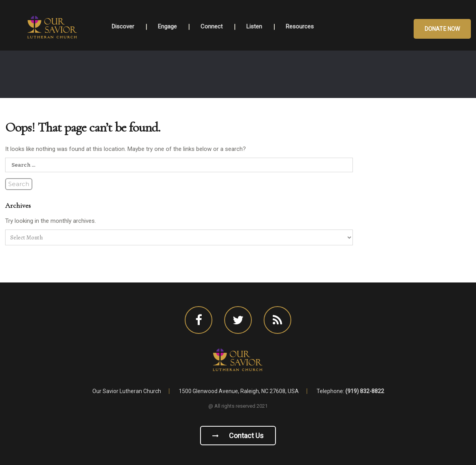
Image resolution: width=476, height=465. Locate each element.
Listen (254, 26)
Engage (167, 26)
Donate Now (442, 29)
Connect (212, 26)
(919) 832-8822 (365, 391)
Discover (123, 26)
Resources (300, 26)
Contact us (238, 436)
